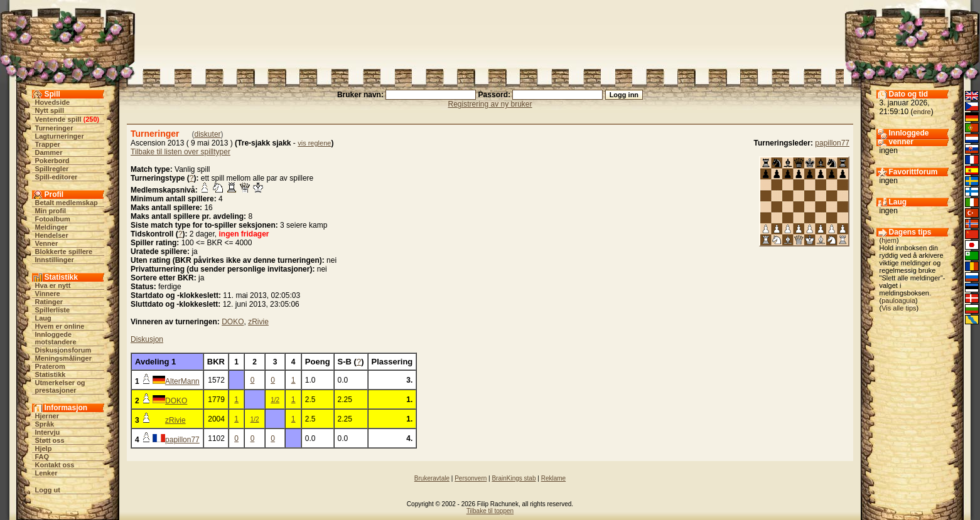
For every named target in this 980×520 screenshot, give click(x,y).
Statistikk (51, 374)
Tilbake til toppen (490, 511)
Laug (43, 318)
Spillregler (52, 169)
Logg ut (48, 490)
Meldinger (51, 227)
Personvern (471, 478)
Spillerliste (53, 310)
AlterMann (182, 381)
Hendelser (52, 235)
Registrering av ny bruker (490, 104)
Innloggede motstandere (56, 338)
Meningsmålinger (63, 358)
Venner (47, 243)
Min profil (51, 211)
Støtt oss (50, 440)
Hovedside (53, 102)
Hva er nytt (53, 285)
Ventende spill (58, 119)
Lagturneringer (60, 136)
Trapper (48, 144)
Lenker (46, 473)
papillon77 (832, 143)
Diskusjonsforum (63, 350)
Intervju (48, 432)
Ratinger (49, 302)
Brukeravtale (432, 478)
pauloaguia (898, 300)
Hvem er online (60, 326)
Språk (45, 424)
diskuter (208, 134)
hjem (889, 240)
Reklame (553, 478)
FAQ (42, 457)
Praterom (50, 366)
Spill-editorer (57, 177)
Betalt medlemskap (67, 203)
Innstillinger (55, 260)
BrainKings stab (514, 478)
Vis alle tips (899, 308)
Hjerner (47, 416)
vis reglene (314, 143)
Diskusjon (147, 339)
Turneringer (54, 128)
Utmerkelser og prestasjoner (60, 386)
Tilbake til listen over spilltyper (180, 152)
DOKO (233, 322)
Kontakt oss (55, 465)
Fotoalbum (53, 219)
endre (922, 112)
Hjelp (44, 448)
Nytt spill (50, 110)
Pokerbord (52, 161)
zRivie (258, 322)
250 (91, 119)
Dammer (49, 152)
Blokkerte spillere (64, 252)
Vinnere (48, 294)
